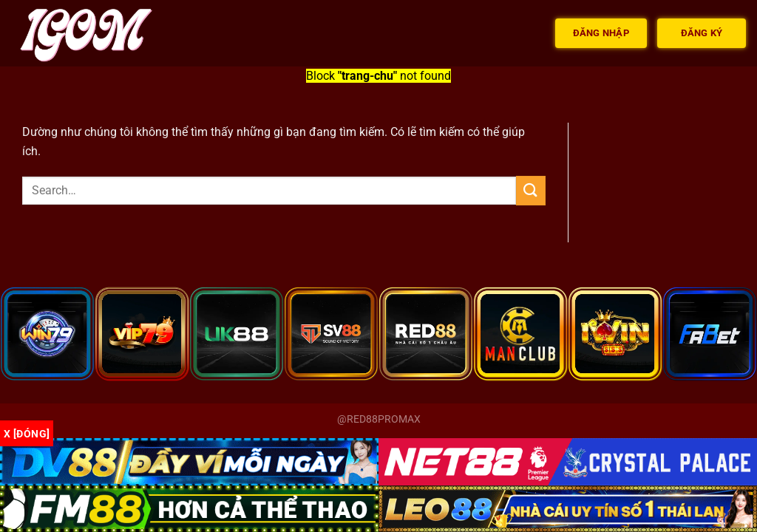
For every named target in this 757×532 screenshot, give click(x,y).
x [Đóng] (27, 434)
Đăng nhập (601, 33)
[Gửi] (531, 190)
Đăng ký (702, 33)
